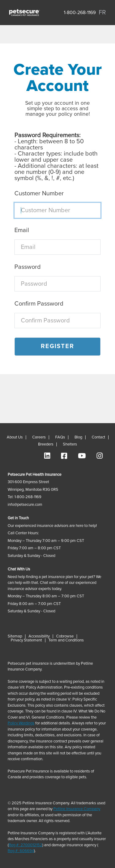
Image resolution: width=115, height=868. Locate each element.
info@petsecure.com (25, 505)
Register (57, 346)
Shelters (70, 444)
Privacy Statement (26, 640)
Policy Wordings (21, 723)
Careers (39, 437)
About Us (15, 437)
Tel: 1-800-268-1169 (25, 497)
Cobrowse (65, 636)
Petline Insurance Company (77, 809)
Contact (98, 437)
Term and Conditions (66, 640)
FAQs (60, 437)
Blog (78, 437)
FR (102, 13)
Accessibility (39, 636)
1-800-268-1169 (80, 13)
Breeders (46, 444)
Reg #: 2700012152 (25, 845)
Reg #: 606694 (21, 851)
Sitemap (15, 636)
